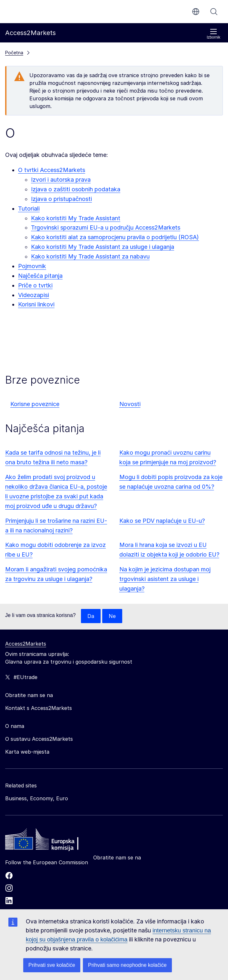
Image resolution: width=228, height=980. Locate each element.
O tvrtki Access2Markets (52, 170)
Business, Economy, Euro (37, 798)
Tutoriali (29, 209)
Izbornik (213, 34)
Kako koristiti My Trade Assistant (76, 218)
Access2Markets (26, 644)
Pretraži (214, 12)
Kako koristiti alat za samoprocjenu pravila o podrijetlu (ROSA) (115, 237)
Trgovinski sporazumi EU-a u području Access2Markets (106, 227)
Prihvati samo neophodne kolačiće (127, 965)
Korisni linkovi (36, 304)
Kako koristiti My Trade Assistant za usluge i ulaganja (103, 247)
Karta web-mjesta (27, 752)
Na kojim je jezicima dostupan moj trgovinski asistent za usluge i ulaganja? (165, 579)
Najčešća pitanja (40, 276)
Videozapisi (34, 295)
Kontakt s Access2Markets (39, 708)
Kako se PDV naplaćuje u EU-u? (162, 521)
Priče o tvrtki (35, 285)
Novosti (130, 404)
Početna (14, 53)
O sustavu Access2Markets (39, 739)
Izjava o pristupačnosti (61, 199)
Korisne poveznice (35, 404)
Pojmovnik (32, 266)
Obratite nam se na (117, 857)
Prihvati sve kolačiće (52, 965)
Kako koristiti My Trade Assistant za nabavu (90, 256)
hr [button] (196, 12)
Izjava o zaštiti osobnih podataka (76, 189)
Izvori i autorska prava (61, 180)
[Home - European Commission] (52, 841)
